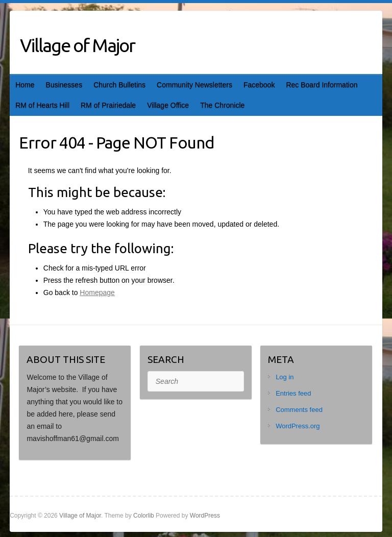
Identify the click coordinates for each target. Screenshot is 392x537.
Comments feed (299, 410)
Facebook (259, 85)
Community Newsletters (194, 85)
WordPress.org (298, 426)
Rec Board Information (322, 85)
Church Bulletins (119, 85)
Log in (285, 377)
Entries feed (293, 393)
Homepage (97, 292)
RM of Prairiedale (108, 105)
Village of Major (77, 45)
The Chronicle (222, 105)
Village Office (168, 105)
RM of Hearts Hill (42, 105)
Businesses (64, 85)
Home (25, 85)
